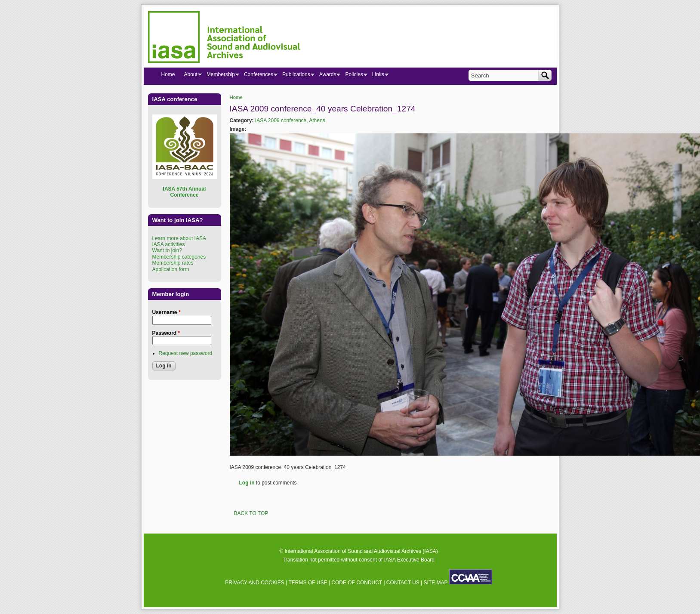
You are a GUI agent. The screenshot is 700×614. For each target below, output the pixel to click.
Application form (171, 269)
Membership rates (173, 263)
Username (167, 312)
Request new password (186, 353)
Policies (354, 76)
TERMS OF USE (308, 583)
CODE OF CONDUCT (357, 583)
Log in (247, 483)
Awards (328, 76)
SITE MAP (436, 583)
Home (236, 97)
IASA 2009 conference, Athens (290, 120)
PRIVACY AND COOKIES (255, 583)
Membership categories (179, 257)
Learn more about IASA (179, 238)
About (191, 76)
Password (166, 333)
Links (378, 76)
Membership (220, 76)
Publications (296, 76)
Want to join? (167, 250)
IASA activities (169, 244)
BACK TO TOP (251, 513)
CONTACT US (403, 583)
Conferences (258, 76)
